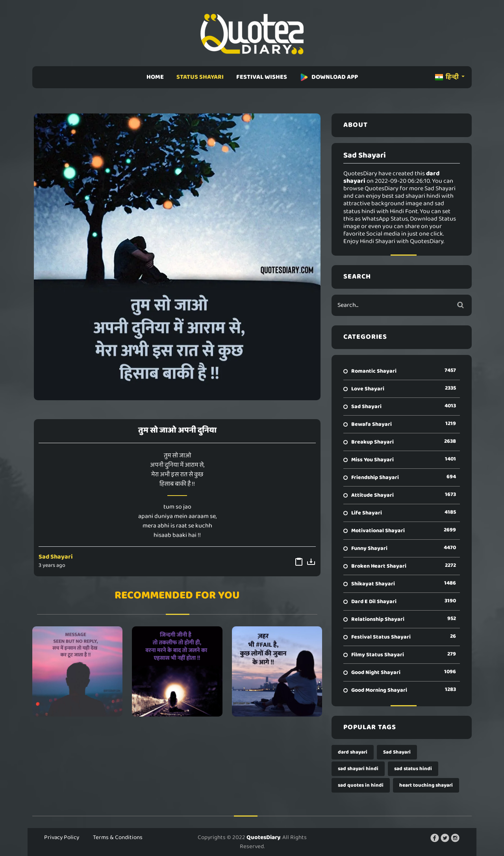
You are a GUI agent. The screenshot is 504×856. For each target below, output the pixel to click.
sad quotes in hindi (361, 785)
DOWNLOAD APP (329, 77)
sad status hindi (413, 769)
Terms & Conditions (118, 837)
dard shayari (353, 752)
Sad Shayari (56, 557)
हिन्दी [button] (447, 77)
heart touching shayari (426, 785)
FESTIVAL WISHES (262, 77)
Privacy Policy (62, 837)
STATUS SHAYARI (200, 77)
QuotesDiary (263, 837)
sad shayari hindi (358, 769)
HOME (155, 77)
